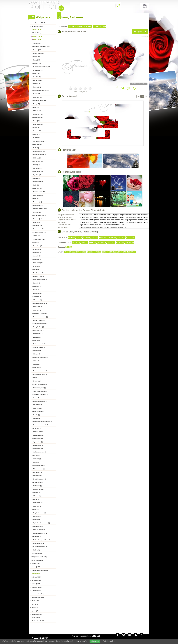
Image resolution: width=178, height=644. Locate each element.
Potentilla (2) (37, 428)
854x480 (68, 247)
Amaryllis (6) (37, 310)
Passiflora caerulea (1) (40, 533)
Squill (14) (37, 222)
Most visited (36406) (38, 621)
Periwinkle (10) (38, 263)
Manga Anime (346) (38, 597)
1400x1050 (121, 237)
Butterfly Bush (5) (39, 330)
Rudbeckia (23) (38, 182)
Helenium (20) (38, 188)
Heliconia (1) (37, 506)
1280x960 (103, 237)
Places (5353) (36, 563)
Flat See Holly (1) (39, 489)
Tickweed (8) (37, 297)
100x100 (127, 252)
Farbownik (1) (38, 486)
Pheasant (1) (37, 536)
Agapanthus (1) (38, 442)
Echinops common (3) (40, 371)
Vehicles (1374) (36, 580)
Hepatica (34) (37, 144)
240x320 (83, 252)
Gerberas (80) (38, 80)
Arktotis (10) (37, 256)
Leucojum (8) (37, 293)
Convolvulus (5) (38, 334)
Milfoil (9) (36, 269)
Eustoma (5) (37, 337)
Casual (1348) (36, 584)
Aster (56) (36, 107)
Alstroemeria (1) (38, 445)
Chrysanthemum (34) (40, 141)
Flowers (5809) (37, 36)
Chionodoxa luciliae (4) (41, 357)
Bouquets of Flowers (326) (42, 46)
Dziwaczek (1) (38, 476)
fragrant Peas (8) (39, 276)
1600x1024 (102, 242)
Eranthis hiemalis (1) (40, 479)
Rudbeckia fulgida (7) (40, 303)
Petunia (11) (37, 253)
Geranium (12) (38, 226)
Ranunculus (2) (38, 432)
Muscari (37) (37, 134)
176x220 (90, 252)
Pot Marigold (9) (38, 273)
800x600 (86, 237)
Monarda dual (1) (39, 526)
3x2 (138, 96)
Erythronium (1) (38, 482)
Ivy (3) (35, 378)
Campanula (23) (38, 171)
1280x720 (76, 242)
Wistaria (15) (37, 212)
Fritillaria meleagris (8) (40, 280)
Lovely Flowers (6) (39, 320)
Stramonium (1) (38, 553)
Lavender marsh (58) (40, 101)
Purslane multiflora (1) (40, 547)
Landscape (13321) (38, 26)
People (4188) (36, 567)
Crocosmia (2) (38, 405)
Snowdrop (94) (38, 70)
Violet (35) (36, 138)
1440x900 (93, 242)
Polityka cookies (109, 641)
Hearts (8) (36, 290)
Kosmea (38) (37, 131)
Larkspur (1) (37, 520)
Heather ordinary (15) (40, 209)
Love (104, 26)
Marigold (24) (37, 168)
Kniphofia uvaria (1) (40, 513)
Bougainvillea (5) (39, 327)
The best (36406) (37, 614)
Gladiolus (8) (37, 286)
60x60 (133, 252)
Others (96, 26)
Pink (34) (36, 148)
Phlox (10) (37, 266)
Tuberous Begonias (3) (40, 395)
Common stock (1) (39, 465)
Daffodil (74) (37, 84)
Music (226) (35, 601)
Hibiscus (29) (37, 158)
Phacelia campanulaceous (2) (43, 422)
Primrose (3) (37, 381)
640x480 (72, 237)
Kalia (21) (36, 185)
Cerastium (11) (38, 246)
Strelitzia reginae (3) (40, 388)
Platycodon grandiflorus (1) (42, 540)
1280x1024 (112, 237)
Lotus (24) (37, 165)
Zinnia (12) (37, 242)
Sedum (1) (37, 550)
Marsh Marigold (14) (40, 215)
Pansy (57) (37, 104)
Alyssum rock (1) (39, 449)
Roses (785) (37, 40)
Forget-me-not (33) (39, 151)
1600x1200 (130, 237)
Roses (88, 26)
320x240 (75, 252)
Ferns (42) (37, 121)
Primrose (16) (38, 202)
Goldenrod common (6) (41, 317)
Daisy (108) (37, 60)
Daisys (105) (37, 63)
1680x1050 (111, 242)
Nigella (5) (37, 340)
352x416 (68, 252)
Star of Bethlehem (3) (40, 384)
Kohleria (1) (37, 516)
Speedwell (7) (38, 307)
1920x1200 (129, 242)
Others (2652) (36, 574)
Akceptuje (95, 641)
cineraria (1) (37, 459)
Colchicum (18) (38, 195)
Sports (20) (35, 611)
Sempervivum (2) (39, 435)
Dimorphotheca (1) (39, 469)
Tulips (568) (37, 43)
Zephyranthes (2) (39, 438)
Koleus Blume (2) (39, 411)
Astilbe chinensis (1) (40, 452)
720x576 (79, 237)
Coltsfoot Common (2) (40, 401)
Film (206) (35, 604)
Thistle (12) (37, 236)
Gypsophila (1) (38, 503)
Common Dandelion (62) (41, 90)
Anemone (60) (38, 97)
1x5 (135, 96)
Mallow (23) (37, 178)
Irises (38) (36, 128)
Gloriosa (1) (37, 496)
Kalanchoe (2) (38, 408)
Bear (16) (36, 199)
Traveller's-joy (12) (39, 239)
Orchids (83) (37, 77)
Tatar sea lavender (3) (40, 391)
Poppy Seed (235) (39, 53)
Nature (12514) (36, 30)
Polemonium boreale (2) (41, 425)
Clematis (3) (37, 367)
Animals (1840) (36, 577)
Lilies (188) (37, 57)
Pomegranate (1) (38, 543)
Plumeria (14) (37, 219)
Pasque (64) (37, 87)
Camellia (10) (37, 259)
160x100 (98, 252)
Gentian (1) (37, 493)
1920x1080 (120, 242)
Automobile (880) (37, 591)
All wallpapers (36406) (39, 23)
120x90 (120, 252)
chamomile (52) (38, 114)
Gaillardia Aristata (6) (40, 313)
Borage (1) (37, 455)
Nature (71, 26)
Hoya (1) (36, 509)
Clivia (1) (36, 462)
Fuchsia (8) (37, 283)
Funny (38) (35, 607)
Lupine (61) (37, 94)
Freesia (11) (37, 249)
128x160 (105, 252)
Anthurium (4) (38, 351)
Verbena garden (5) (39, 347)
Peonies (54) (37, 111)
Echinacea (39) (38, 124)
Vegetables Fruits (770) (40, 557)
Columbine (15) (38, 205)
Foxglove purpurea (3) (40, 374)
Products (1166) (37, 587)
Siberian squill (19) (39, 192)
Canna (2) (36, 398)
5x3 (142, 96)
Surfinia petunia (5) (39, 344)
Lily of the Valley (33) (40, 155)
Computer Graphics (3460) (40, 570)
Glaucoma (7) (38, 300)
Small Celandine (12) (40, 232)
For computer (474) (38, 594)
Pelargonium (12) (39, 229)
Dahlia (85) (37, 73)
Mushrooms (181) (38, 560)
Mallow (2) (37, 418)
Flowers (80, 26)
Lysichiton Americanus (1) (42, 523)
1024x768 (94, 237)
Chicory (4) (37, 354)
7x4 (146, 96)
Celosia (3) (37, 364)
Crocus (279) (37, 50)
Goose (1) (36, 499)
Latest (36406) (36, 618)
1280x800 (84, 242)
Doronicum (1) (38, 472)
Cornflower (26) (38, 161)
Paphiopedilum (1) (39, 530)
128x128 (113, 252)
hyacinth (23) (37, 175)
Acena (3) (36, 361)
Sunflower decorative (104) (42, 67)
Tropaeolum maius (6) (40, 324)
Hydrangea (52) (38, 117)
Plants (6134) (37, 33)
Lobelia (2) (37, 415)
